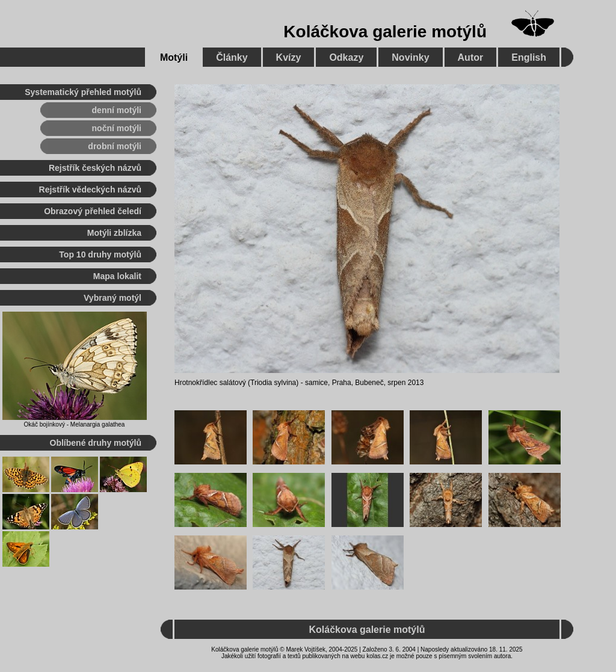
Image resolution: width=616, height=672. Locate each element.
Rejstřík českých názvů (95, 168)
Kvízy (289, 57)
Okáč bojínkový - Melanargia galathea (75, 424)
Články (232, 57)
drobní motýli (115, 146)
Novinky (410, 57)
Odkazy (346, 57)
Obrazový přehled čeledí (93, 211)
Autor (471, 57)
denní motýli (117, 110)
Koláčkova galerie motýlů (385, 32)
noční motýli (117, 128)
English (529, 57)
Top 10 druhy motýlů (100, 254)
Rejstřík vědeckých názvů (90, 190)
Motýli (174, 57)
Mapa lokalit (117, 276)
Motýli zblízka (114, 233)
